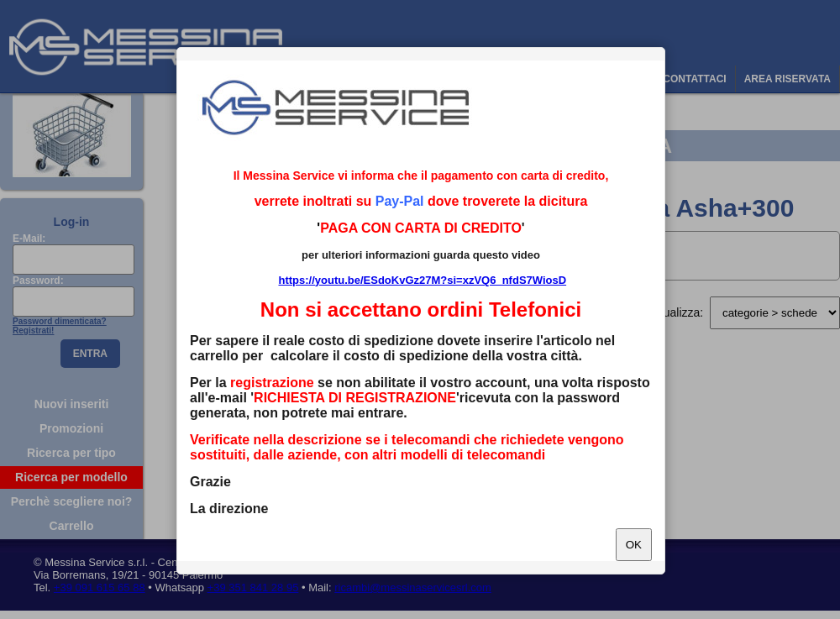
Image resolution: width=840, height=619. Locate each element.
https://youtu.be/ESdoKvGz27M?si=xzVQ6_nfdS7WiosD (422, 280)
